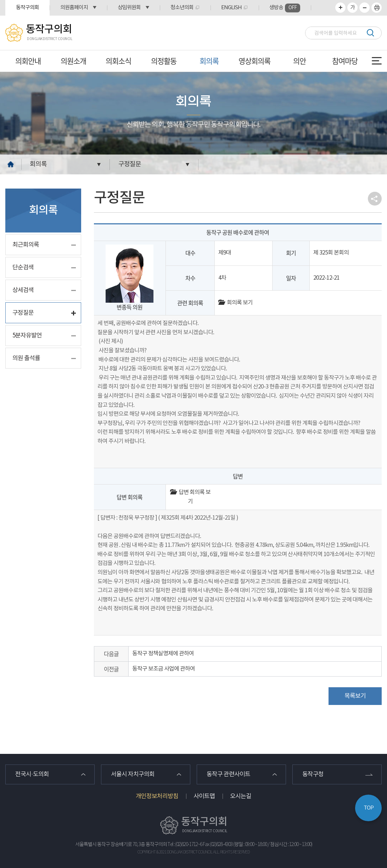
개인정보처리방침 (157, 796)
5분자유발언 (27, 336)
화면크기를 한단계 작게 (364, 8)
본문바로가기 (0, 0)
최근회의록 (26, 245)
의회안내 (28, 61)
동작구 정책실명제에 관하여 (163, 654)
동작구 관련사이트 (228, 774)
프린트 (377, 8)
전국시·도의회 (32, 774)
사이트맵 (204, 796)
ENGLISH (231, 8)
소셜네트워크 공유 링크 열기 (375, 199)
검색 (370, 33)
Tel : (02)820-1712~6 (185, 845)
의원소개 (73, 61)
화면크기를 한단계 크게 (340, 8)
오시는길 (241, 796)
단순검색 (23, 268)
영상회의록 (254, 61)
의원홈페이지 (74, 8)
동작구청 (313, 774)
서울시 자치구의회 (133, 774)
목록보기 (355, 696)
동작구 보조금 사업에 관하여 (164, 669)
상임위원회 (129, 8)
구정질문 (130, 164)
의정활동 (164, 61)
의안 (299, 61)
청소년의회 (182, 8)
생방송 (285, 8)
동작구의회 (27, 8)
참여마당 (345, 61)
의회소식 (118, 61)
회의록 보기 (235, 303)
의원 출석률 (26, 358)
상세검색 (23, 290)
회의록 (209, 61)
